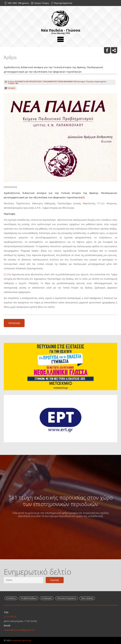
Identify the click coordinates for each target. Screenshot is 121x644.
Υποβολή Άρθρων (29, 598)
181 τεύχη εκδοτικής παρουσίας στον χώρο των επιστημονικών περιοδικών (61, 501)
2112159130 (10, 617)
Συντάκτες (11, 598)
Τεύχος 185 (57, 82)
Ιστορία (12, 88)
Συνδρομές (47, 598)
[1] (83, 197)
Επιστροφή (14, 323)
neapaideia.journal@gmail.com (19, 630)
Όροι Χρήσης (87, 598)
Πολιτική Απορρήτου (66, 598)
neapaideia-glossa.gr (21, 640)
